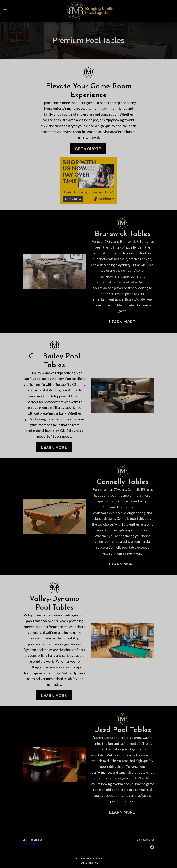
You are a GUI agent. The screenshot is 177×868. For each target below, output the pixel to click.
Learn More (122, 322)
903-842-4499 (30, 844)
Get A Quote (88, 149)
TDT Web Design (88, 863)
